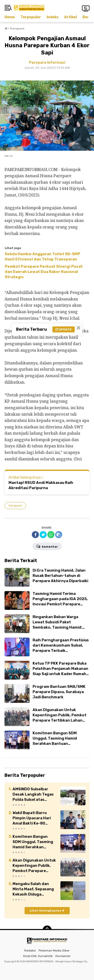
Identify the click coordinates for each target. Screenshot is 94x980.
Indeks (53, 17)
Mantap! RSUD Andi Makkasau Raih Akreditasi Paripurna (41, 485)
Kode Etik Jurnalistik (38, 956)
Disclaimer (63, 956)
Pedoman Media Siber (54, 951)
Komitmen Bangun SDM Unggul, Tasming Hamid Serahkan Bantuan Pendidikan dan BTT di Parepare (33, 842)
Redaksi (30, 951)
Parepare (15, 506)
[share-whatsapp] (51, 535)
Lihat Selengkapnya (47, 911)
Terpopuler (31, 17)
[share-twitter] (43, 535)
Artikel (70, 17)
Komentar (47, 546)
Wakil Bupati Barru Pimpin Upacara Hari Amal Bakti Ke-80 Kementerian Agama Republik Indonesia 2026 (32, 818)
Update (64, 329)
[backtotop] (47, 930)
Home (10, 17)
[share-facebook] (35, 535)
